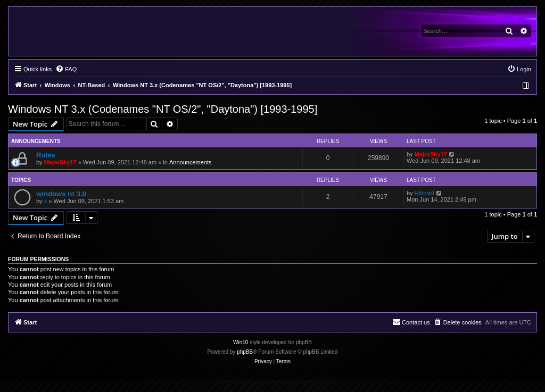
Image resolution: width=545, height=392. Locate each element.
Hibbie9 (424, 193)
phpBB (245, 352)
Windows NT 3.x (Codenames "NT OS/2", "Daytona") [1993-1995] (163, 109)
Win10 (241, 342)
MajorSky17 (60, 162)
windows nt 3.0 (61, 194)
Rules (46, 155)
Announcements (191, 162)
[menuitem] (66, 69)
